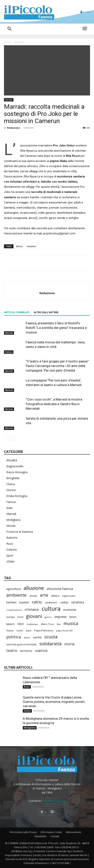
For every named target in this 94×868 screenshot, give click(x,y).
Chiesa (11, 484)
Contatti (55, 836)
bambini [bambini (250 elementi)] (11, 602)
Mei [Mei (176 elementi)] (59, 624)
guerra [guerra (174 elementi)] (48, 617)
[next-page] (13, 438)
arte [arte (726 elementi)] (44, 595)
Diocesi (11, 490)
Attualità (12, 460)
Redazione (13, 128)
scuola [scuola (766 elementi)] (51, 637)
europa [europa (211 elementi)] (11, 617)
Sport (10, 555)
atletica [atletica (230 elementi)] (55, 596)
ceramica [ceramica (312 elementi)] (78, 602)
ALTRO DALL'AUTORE (46, 312)
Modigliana (13, 520)
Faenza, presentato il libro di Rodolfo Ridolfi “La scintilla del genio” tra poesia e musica (56, 328)
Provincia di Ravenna (20, 532)
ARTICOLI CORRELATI (17, 312)
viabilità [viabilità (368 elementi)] (41, 651)
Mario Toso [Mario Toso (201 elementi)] (47, 624)
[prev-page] (6, 438)
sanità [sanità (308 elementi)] (37, 637)
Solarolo (12, 550)
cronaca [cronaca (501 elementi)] (32, 609)
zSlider (10, 561)
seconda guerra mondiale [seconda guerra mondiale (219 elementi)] (21, 644)
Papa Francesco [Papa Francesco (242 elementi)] (44, 630)
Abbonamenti (73, 832)
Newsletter (41, 836)
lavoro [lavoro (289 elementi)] (10, 624)
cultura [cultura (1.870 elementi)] (51, 609)
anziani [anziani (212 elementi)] (33, 596)
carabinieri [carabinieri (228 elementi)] (51, 602)
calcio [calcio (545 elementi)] (37, 602)
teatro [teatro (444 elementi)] (12, 651)
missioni (31, 246)
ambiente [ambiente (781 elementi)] (16, 595)
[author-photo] (47, 286)
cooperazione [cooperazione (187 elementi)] (14, 610)
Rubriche (12, 538)
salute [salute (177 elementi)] (27, 637)
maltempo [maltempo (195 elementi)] (32, 624)
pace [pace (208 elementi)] (29, 631)
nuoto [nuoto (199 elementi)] (20, 630)
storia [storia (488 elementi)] (69, 644)
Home (7, 42)
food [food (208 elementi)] (20, 617)
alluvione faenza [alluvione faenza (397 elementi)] (60, 589)
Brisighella (13, 478)
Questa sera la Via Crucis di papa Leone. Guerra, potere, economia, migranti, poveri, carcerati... (54, 702)
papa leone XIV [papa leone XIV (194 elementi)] (64, 631)
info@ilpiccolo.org (54, 801)
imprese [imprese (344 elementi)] (60, 617)
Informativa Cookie (51, 832)
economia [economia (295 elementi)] (70, 610)
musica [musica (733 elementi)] (71, 623)
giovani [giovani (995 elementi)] (34, 616)
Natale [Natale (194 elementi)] (10, 631)
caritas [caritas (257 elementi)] (64, 602)
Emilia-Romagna (17, 496)
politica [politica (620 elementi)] (14, 637)
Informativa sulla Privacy (23, 832)
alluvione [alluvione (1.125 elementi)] (34, 588)
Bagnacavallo (15, 466)
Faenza (9, 352)
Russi (10, 544)
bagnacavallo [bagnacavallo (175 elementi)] (69, 596)
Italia (9, 508)
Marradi (19, 42)
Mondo (11, 526)
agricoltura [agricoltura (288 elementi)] (14, 589)
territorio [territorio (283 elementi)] (26, 651)
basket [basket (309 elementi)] (24, 602)
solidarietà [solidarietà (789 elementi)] (50, 644)
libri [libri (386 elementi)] (21, 624)
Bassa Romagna (17, 472)
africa (19, 246)
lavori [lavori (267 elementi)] (73, 617)
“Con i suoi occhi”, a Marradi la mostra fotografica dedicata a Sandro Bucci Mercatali (54, 404)
